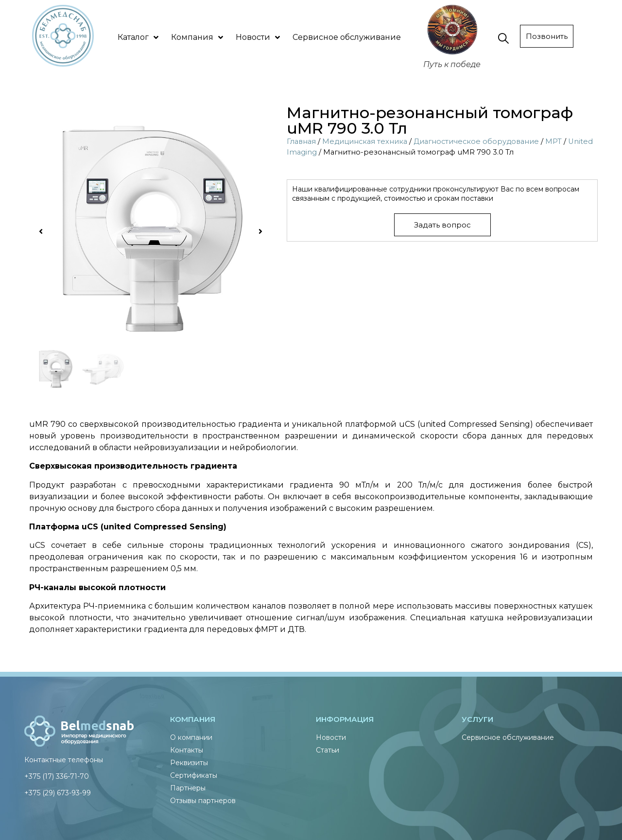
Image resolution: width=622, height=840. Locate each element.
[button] (41, 231)
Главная (301, 141)
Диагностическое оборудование (476, 141)
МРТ (553, 141)
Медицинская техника (365, 141)
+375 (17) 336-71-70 (57, 776)
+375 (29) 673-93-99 (58, 793)
